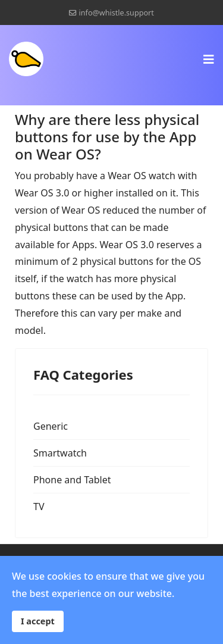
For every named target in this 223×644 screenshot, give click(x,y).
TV (39, 507)
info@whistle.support (117, 13)
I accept (38, 621)
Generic (51, 426)
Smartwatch (60, 453)
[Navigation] (209, 59)
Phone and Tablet (72, 480)
